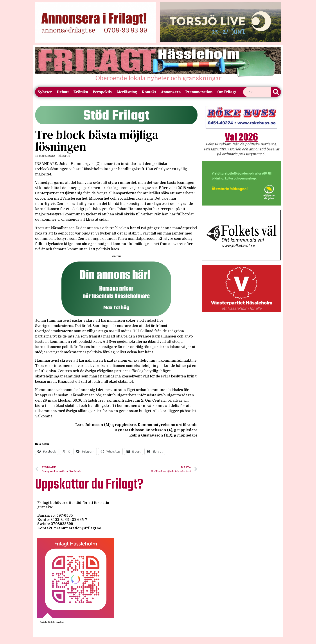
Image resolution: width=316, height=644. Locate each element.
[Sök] (276, 92)
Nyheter (45, 92)
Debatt (63, 92)
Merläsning (127, 92)
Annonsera (171, 92)
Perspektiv (102, 92)
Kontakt (149, 92)
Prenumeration (199, 92)
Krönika (81, 92)
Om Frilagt (227, 92)
